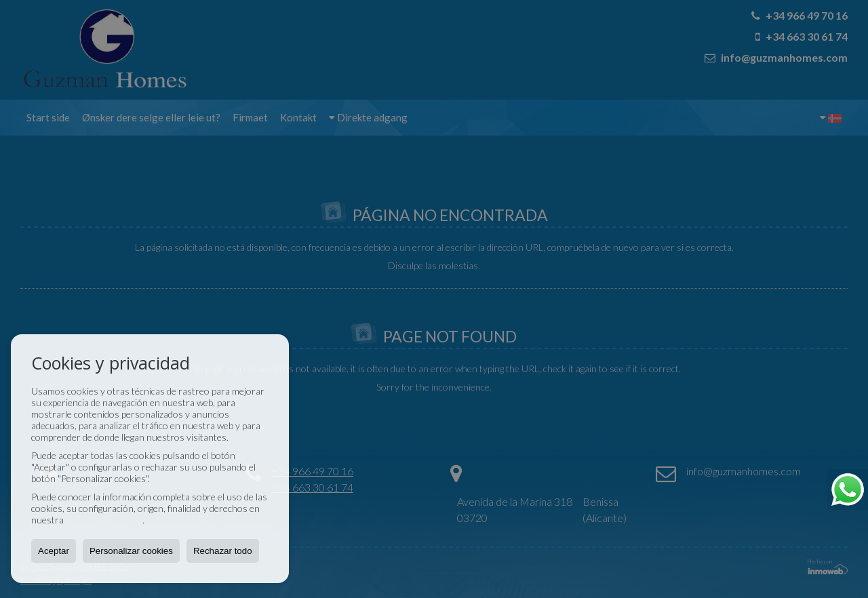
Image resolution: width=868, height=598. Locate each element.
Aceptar (54, 551)
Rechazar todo (223, 551)
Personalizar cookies (131, 551)
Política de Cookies (104, 520)
